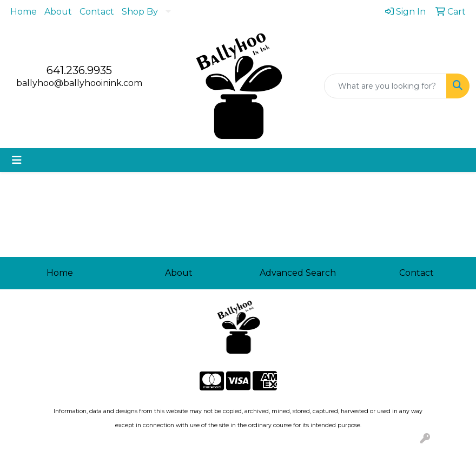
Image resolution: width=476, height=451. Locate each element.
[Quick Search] (385, 86)
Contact (97, 12)
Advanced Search (298, 273)
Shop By (140, 12)
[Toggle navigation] (17, 160)
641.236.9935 (79, 70)
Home (24, 12)
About (58, 12)
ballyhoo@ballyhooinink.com (79, 83)
